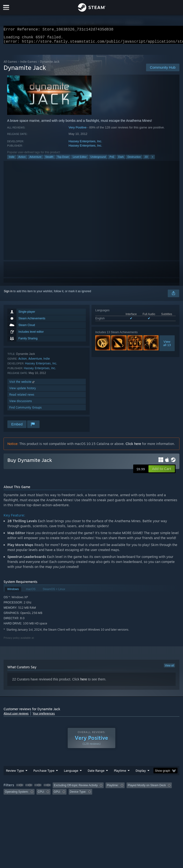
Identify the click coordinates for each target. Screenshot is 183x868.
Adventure (36, 160)
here (84, 682)
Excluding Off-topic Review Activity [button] (76, 788)
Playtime (120, 773)
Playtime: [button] (113, 788)
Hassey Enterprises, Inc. (85, 144)
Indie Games (29, 64)
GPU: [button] (57, 795)
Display (141, 773)
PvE (112, 160)
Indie (12, 160)
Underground (98, 160)
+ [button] (152, 160)
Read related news (22, 397)
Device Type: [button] (78, 795)
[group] (91, 791)
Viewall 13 (167, 346)
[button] (162, 472)
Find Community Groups (25, 410)
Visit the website (22, 385)
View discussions (21, 404)
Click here (133, 447)
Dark (121, 160)
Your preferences (44, 716)
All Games (10, 64)
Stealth (49, 160)
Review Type (15, 773)
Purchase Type (44, 773)
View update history (23, 391)
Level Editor (80, 160)
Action (22, 160)
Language (71, 773)
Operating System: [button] (17, 795)
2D (146, 160)
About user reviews (16, 716)
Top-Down (63, 160)
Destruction (134, 160)
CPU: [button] (41, 795)
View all (169, 668)
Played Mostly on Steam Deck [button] (147, 788)
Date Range (96, 773)
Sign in (8, 294)
